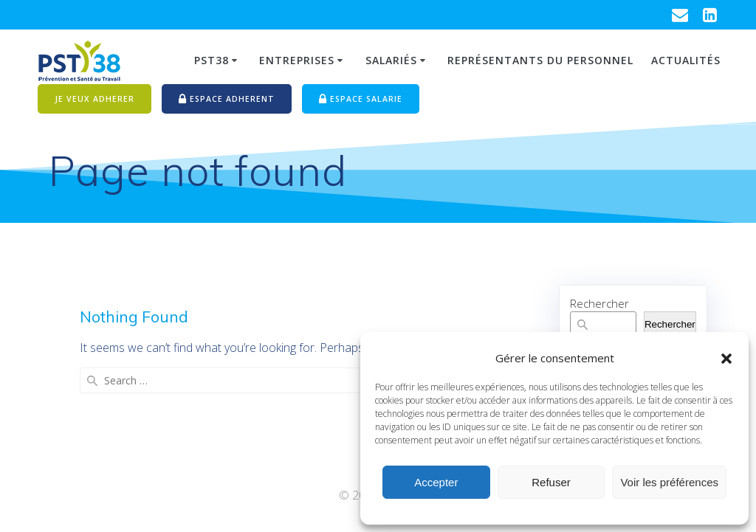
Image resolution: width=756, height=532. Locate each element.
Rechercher (599, 303)
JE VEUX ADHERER (94, 99)
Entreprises (297, 60)
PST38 (212, 60)
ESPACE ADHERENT (227, 100)
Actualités (686, 60)
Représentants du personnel (540, 60)
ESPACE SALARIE (361, 100)
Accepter (436, 482)
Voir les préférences (669, 482)
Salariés (391, 60)
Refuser (551, 482)
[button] (726, 359)
